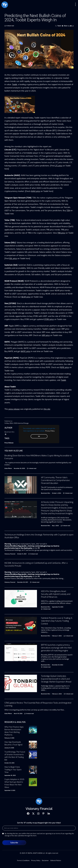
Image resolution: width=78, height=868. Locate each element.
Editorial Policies (56, 861)
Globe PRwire (8, 468)
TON (68, 211)
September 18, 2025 (10, 775)
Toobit (15, 84)
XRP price (46, 335)
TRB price (61, 233)
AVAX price (36, 191)
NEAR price (26, 297)
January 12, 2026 (9, 748)
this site (47, 409)
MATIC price (26, 351)
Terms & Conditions (23, 861)
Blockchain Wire (9, 432)
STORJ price (49, 319)
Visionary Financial (10, 554)
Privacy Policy (50, 431)
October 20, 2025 (9, 763)
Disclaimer (45, 861)
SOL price (13, 259)
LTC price (59, 166)
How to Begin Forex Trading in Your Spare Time (13, 770)
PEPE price (64, 367)
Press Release (9, 443)
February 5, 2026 (9, 738)
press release (14, 409)
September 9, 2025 (10, 790)
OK (39, 436)
